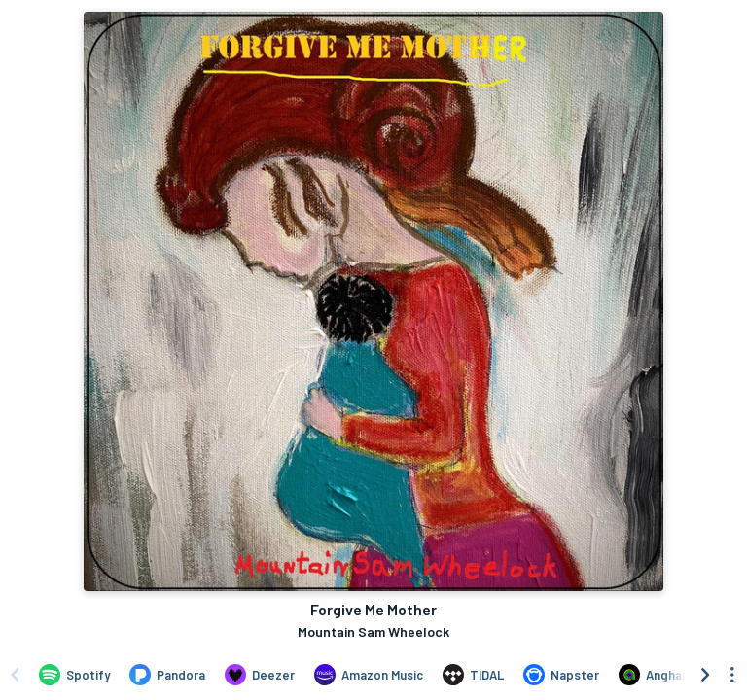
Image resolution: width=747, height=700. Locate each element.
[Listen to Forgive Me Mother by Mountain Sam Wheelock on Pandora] (167, 675)
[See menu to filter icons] (732, 675)
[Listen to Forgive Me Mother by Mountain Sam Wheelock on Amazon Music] (369, 675)
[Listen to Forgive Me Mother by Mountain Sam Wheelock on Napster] (561, 675)
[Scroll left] (15, 675)
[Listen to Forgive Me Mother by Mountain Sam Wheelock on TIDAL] (473, 675)
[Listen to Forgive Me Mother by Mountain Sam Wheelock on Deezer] (260, 675)
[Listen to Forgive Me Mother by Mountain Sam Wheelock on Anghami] (657, 675)
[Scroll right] (705, 675)
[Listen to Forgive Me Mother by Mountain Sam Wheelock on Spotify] (74, 675)
